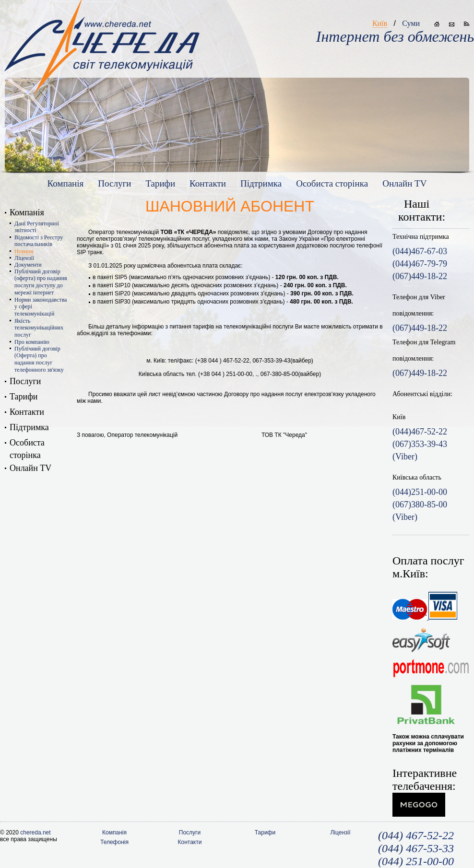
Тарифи (160, 183)
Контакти (208, 183)
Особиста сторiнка (332, 183)
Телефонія (114, 842)
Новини (24, 251)
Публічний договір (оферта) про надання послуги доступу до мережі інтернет (41, 282)
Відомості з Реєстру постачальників (39, 241)
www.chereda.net (102, 39)
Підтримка (261, 183)
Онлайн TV (404, 183)
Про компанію (32, 342)
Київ (380, 23)
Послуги (114, 183)
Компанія (66, 183)
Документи (28, 265)
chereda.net (35, 833)
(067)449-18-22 (420, 328)
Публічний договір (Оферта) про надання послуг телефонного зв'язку (39, 359)
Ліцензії (24, 258)
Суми (411, 23)
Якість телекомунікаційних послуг (39, 328)
